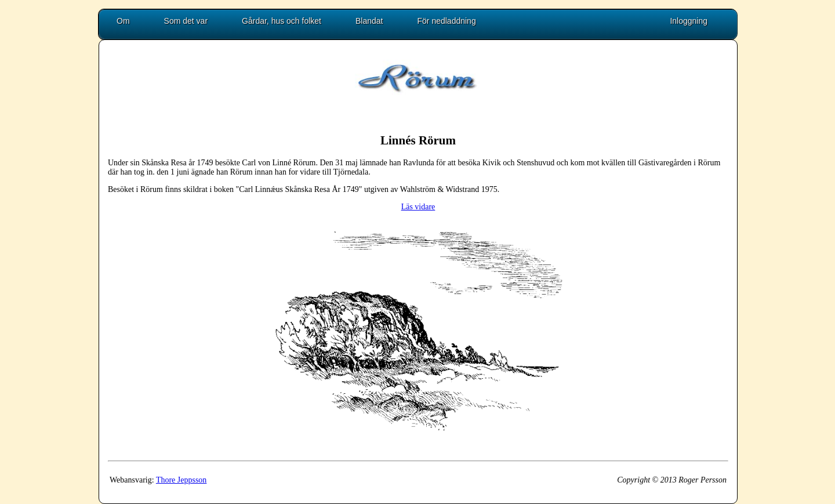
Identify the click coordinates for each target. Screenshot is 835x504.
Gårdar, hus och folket (282, 21)
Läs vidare (418, 207)
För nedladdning (447, 21)
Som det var (186, 21)
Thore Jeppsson (181, 480)
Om (123, 21)
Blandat (369, 21)
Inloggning (689, 21)
